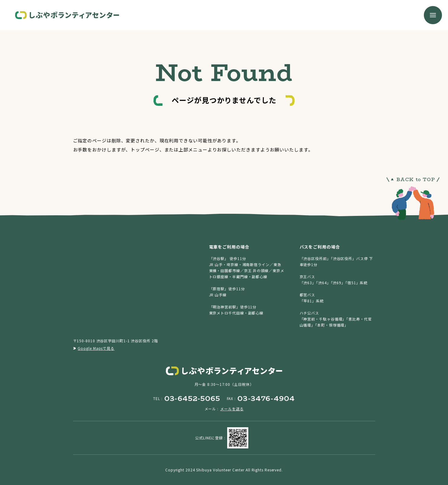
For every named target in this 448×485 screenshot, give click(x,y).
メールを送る (232, 409)
